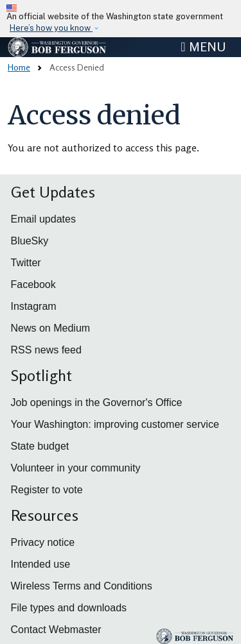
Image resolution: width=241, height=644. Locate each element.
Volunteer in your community (76, 468)
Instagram (34, 306)
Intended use (41, 564)
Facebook (33, 284)
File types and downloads (69, 608)
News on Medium (51, 328)
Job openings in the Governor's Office (97, 402)
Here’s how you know (51, 28)
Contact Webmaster (56, 630)
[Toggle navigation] (203, 47)
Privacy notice (43, 542)
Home (19, 67)
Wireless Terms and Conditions (82, 586)
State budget (40, 446)
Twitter (26, 263)
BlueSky (30, 241)
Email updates (43, 219)
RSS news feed (46, 350)
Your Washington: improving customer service (115, 424)
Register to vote (47, 490)
